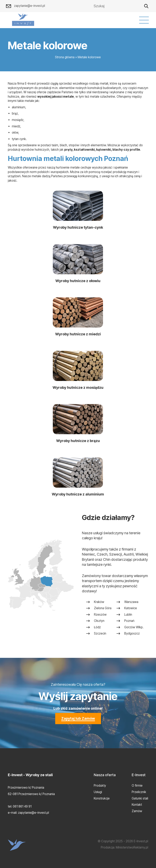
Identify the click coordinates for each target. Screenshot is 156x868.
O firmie (137, 786)
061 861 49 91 (22, 806)
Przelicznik (139, 792)
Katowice (131, 610)
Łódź (97, 629)
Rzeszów (100, 617)
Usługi (98, 792)
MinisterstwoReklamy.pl (132, 847)
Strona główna (65, 57)
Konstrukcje (102, 798)
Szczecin (100, 635)
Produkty (100, 786)
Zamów (137, 811)
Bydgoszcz (132, 635)
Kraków (99, 604)
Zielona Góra (103, 610)
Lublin (128, 617)
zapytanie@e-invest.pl (25, 6)
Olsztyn (99, 623)
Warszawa (131, 604)
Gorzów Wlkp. (134, 629)
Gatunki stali (140, 798)
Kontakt (137, 805)
